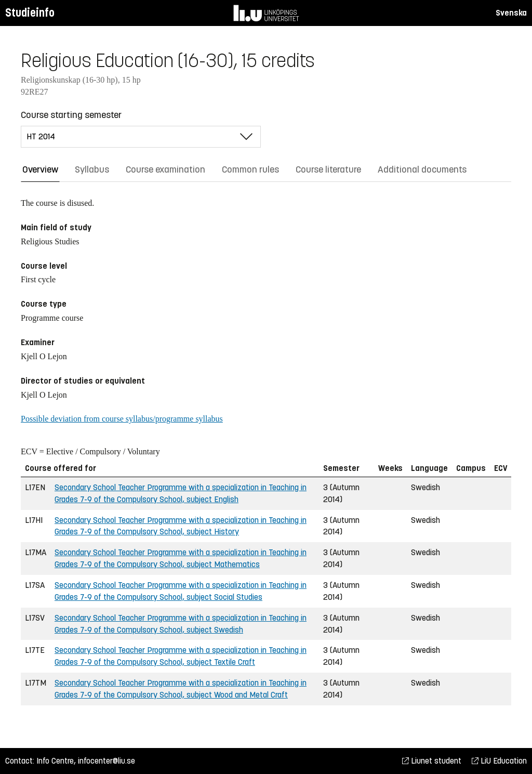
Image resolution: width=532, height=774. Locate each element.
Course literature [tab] (328, 169)
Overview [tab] (40, 169)
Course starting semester (71, 115)
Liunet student (432, 761)
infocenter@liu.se (107, 761)
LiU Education (499, 761)
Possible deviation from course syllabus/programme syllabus (122, 419)
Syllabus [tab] (92, 169)
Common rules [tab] (250, 169)
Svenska (511, 13)
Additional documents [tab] (422, 169)
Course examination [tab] (165, 169)
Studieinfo (30, 13)
